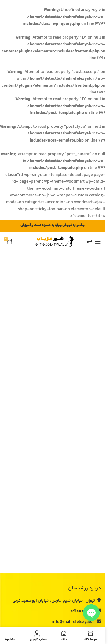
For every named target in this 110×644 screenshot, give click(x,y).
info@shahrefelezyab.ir (76, 622)
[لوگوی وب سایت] (53, 241)
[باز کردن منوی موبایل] (94, 241)
